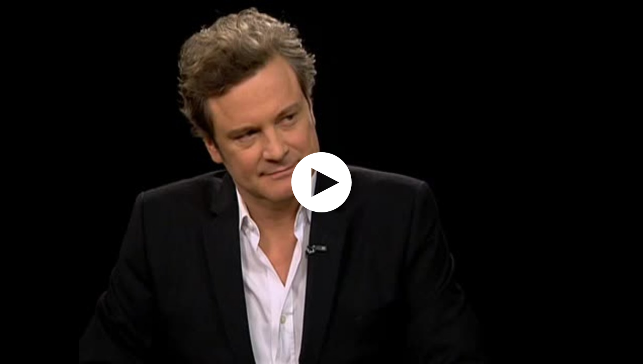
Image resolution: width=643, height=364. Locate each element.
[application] (321, 182)
